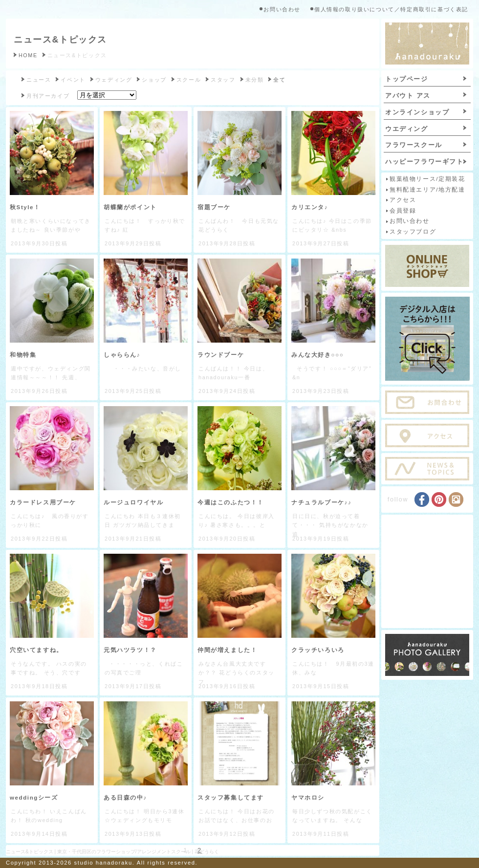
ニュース (39, 80)
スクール (189, 80)
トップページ (407, 79)
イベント (73, 80)
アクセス (403, 200)
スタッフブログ (413, 232)
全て (279, 80)
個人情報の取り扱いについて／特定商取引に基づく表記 (391, 9)
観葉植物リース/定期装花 (427, 179)
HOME (28, 55)
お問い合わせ (282, 9)
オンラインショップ (417, 112)
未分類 (255, 80)
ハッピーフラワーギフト (425, 162)
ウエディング (407, 129)
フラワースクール (414, 145)
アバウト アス (408, 96)
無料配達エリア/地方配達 (427, 190)
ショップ (154, 80)
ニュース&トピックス (60, 40)
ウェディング (114, 80)
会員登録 (403, 211)
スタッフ (223, 80)
